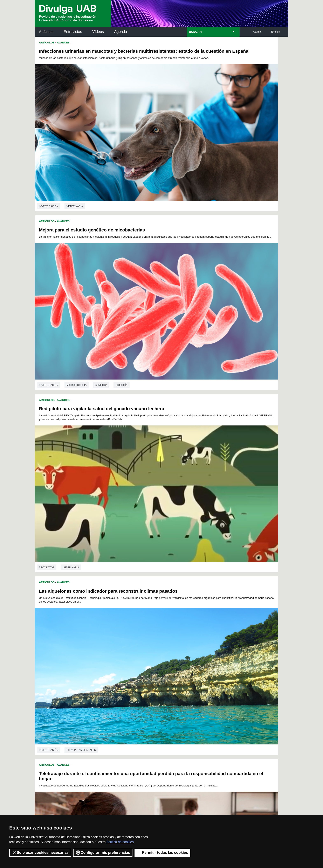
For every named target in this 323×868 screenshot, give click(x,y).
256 (213, 696)
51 (113, 658)
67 (199, 658)
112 (213, 666)
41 (183, 655)
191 (138, 684)
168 (103, 680)
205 (110, 688)
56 (140, 658)
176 (158, 680)
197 (179, 684)
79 (140, 662)
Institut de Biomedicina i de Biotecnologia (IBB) (261, 760)
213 (165, 688)
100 (130, 666)
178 (172, 680)
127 (192, 669)
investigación (49, 146)
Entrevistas (73, 32)
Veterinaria (75, 146)
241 (111, 696)
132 (103, 673)
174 (144, 680)
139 (151, 673)
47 (215, 655)
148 (213, 673)
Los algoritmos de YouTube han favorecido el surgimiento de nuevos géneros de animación (215, 292)
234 (186, 692)
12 (152, 651)
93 (215, 662)
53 (124, 658)
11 (147, 651)
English (276, 32)
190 (131, 684)
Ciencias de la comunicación (213, 388)
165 (206, 677)
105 (165, 666)
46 (210, 655)
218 (199, 688)
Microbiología (203, 144)
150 (103, 677)
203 (220, 684)
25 (222, 651)
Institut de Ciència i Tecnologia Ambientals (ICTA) (259, 739)
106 (172, 666)
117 (124, 669)
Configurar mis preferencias (103, 853)
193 (151, 684)
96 (108, 666)
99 (124, 666)
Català (257, 32)
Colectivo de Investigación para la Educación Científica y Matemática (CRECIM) (209, 741)
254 (200, 696)
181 (192, 680)
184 (213, 680)
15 (169, 651)
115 (110, 669)
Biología (248, 144)
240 (104, 696)
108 (185, 666)
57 (145, 658)
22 (206, 651)
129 (206, 669)
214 (172, 688)
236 (199, 692)
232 (172, 692)
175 (151, 680)
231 (165, 692)
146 (199, 673)
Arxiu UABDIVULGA (55, 716)
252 (186, 696)
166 (213, 677)
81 (151, 662)
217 (192, 688)
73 (108, 662)
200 (199, 684)
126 (186, 669)
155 (138, 677)
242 (117, 696)
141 (165, 673)
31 (129, 655)
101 (137, 666)
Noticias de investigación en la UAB (59, 731)
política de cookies (120, 842)
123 (165, 669)
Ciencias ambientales (208, 266)
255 (207, 696)
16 (174, 651)
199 (192, 684)
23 (211, 651)
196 (172, 684)
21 (201, 651)
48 (220, 655)
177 (165, 680)
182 (199, 680)
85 (172, 662)
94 (221, 662)
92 (210, 662)
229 (151, 692)
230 (158, 692)
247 (152, 696)
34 (145, 655)
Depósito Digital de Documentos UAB (155, 736)
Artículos (46, 32)
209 (138, 688)
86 (178, 662)
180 (186, 680)
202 (213, 684)
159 (165, 677)
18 (185, 651)
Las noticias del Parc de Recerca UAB (59, 750)
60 (161, 658)
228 (144, 692)
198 (186, 684)
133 (110, 673)
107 (178, 666)
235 (192, 692)
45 (204, 655)
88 (188, 662)
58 (151, 658)
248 (159, 696)
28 (113, 655)
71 (221, 658)
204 (103, 688)
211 (151, 688)
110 (199, 666)
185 (220, 680)
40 (178, 655)
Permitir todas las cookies (162, 853)
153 (124, 677)
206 (117, 688)
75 (118, 662)
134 (117, 673)
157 (151, 677)
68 (205, 658)
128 (199, 669)
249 (165, 696)
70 (215, 658)
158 (158, 677)
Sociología (74, 390)
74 (113, 662)
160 (172, 677)
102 (144, 666)
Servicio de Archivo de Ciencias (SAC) (158, 718)
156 (144, 677)
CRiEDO (197, 762)
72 (102, 662)
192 (144, 684)
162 (186, 677)
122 (158, 669)
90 (199, 662)
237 (206, 692)
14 (163, 651)
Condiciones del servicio (108, 808)
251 (179, 696)
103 (151, 666)
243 (124, 696)
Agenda (121, 32)
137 (138, 673)
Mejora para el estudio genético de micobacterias (219, 51)
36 (156, 655)
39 (172, 655)
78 (135, 662)
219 (206, 688)
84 (167, 662)
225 (124, 692)
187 (110, 684)
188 (117, 684)
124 (172, 669)
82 (156, 662)
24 (217, 651)
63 (178, 658)
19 (190, 651)
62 (172, 658)
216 (186, 688)
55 (135, 658)
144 (186, 673)
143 (179, 673)
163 (192, 677)
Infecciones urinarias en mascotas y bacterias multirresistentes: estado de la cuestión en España (94, 54)
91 (205, 662)
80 (145, 662)
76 (124, 662)
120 (144, 669)
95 (103, 666)
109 (192, 666)
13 (158, 651)
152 (117, 677)
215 (179, 688)
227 (138, 692)
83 (161, 662)
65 (188, 658)
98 (119, 666)
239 (220, 692)
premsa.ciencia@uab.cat (184, 787)
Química (72, 634)
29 (119, 655)
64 (183, 658)
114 (103, 669)
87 (183, 662)
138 (144, 673)
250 (172, 696)
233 (179, 692)
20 (195, 651)
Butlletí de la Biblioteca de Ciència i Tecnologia (108, 718)
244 (131, 696)
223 (110, 692)
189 (124, 684)
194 (158, 684)
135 (124, 673)
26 (103, 655)
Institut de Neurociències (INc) (261, 718)
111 (206, 666)
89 (194, 662)
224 (117, 692)
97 (113, 666)
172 (131, 680)
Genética (228, 144)
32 (135, 655)
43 (193, 655)
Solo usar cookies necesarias (40, 853)
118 (131, 669)
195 (165, 684)
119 (138, 669)
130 (213, 669)
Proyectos (47, 267)
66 (194, 658)
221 (220, 688)
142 (172, 673)
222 (103, 692)
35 (151, 655)
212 (158, 688)
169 (110, 680)
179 (179, 680)
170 (117, 680)
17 (179, 651)
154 (131, 677)
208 (131, 688)
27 (108, 655)
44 (199, 655)
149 (220, 673)
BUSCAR (195, 32)
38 (167, 655)
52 (118, 658)
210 (144, 688)
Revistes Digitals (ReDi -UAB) (103, 736)
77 (129, 662)
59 (156, 658)
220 (213, 688)
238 (213, 692)
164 (199, 677)
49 (102, 658)
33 (140, 655)
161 (179, 677)
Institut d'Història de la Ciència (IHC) (209, 718)
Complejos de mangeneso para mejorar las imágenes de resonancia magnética (85, 538)
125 (179, 669)
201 (206, 684)
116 (117, 669)
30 (124, 655)
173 (138, 680)
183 (206, 680)
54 (129, 658)
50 (108, 658)
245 (138, 696)
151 (110, 677)
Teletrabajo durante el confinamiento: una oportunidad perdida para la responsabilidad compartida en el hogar (87, 296)
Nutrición (98, 512)
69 (210, 658)
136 (131, 673)
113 (220, 666)
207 (124, 688)
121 (151, 669)
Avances (63, 43)
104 (158, 666)
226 (131, 692)
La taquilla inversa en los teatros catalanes (212, 534)
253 (193, 696)
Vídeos (98, 32)
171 (124, 680)
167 (220, 677)
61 (167, 658)
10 (142, 651)
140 (158, 673)
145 (192, 673)
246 (145, 696)
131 (220, 669)
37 (162, 655)
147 (206, 673)
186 (103, 684)
